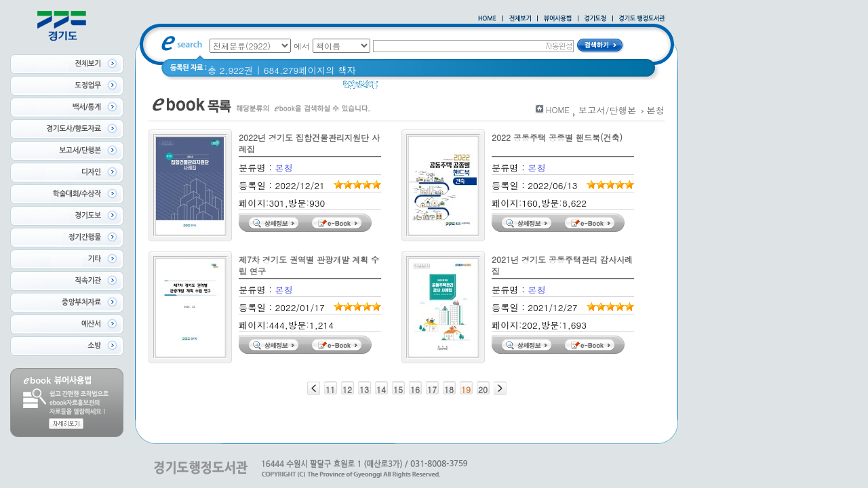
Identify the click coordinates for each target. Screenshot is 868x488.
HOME (558, 109)
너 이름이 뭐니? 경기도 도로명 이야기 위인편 (508, 88)
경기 (396, 88)
